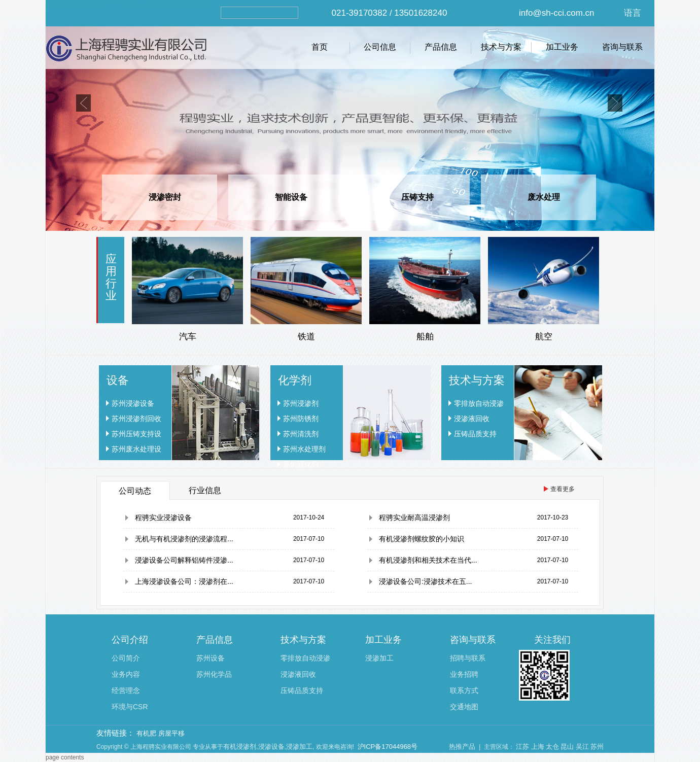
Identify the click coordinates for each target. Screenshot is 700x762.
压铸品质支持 (475, 434)
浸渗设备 (271, 747)
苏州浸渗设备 (133, 403)
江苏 (522, 747)
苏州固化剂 (301, 464)
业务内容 (126, 674)
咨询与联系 (622, 47)
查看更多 (563, 489)
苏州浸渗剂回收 (136, 419)
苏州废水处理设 (136, 449)
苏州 (597, 747)
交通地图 (464, 707)
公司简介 (126, 658)
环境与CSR (130, 707)
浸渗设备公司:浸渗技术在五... (426, 581)
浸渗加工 (379, 658)
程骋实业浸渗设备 (163, 517)
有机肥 (146, 733)
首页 (320, 47)
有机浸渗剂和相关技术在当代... (428, 560)
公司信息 (380, 47)
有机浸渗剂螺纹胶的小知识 (422, 539)
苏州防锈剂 (301, 419)
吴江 (582, 747)
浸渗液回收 (472, 419)
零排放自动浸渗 (479, 403)
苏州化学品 (214, 674)
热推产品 (462, 747)
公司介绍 (130, 640)
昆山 (567, 747)
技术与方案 (501, 47)
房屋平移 (171, 733)
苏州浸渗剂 (301, 403)
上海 (538, 747)
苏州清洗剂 (301, 434)
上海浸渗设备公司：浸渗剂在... (184, 581)
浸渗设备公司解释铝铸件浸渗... (184, 560)
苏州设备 (211, 658)
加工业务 (562, 47)
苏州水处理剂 (304, 449)
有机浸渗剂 (240, 747)
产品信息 (441, 47)
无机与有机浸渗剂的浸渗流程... (184, 539)
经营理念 (126, 690)
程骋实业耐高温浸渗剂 (414, 517)
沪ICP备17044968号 (388, 747)
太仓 (552, 747)
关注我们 (552, 640)
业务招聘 (464, 674)
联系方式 (464, 690)
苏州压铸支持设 (136, 434)
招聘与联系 (468, 658)
